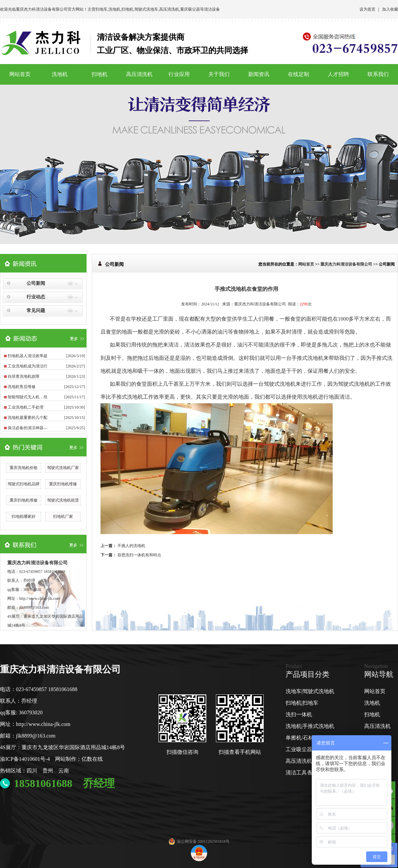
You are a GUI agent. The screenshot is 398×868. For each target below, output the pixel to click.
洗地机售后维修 (22, 387)
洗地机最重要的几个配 (28, 418)
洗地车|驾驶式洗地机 (310, 691)
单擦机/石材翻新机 (307, 738)
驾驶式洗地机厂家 (63, 468)
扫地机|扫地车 (302, 703)
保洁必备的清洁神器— (28, 428)
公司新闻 (36, 283)
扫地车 (101, 9)
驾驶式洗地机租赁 (63, 500)
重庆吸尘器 (190, 9)
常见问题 (36, 311)
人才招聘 (338, 74)
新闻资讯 (259, 74)
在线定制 (298, 74)
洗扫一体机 (299, 714)
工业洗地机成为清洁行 (28, 366)
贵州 (48, 771)
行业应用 (179, 74)
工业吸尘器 (299, 749)
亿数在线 (92, 759)
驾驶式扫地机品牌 (24, 484)
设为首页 (367, 9)
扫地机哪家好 (24, 516)
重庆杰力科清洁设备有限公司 (42, 9)
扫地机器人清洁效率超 (28, 356)
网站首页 (20, 74)
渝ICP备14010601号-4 (25, 759)
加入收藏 (390, 9)
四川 (32, 771)
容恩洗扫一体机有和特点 (139, 555)
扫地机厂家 (63, 516)
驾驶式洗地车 (146, 9)
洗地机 (114, 9)
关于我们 (219, 74)
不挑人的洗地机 (131, 546)
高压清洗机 (169, 9)
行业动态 (36, 297)
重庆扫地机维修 (63, 484)
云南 (64, 771)
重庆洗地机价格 (24, 468)
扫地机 (127, 9)
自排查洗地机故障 (24, 376)
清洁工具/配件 (302, 773)
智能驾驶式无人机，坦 (28, 397)
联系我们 (378, 74)
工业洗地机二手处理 (26, 407)
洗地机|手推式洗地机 (310, 726)
